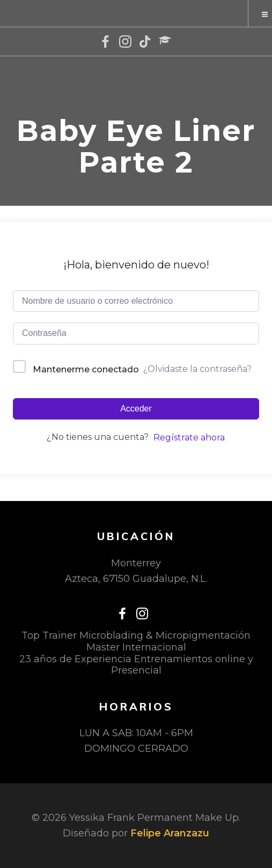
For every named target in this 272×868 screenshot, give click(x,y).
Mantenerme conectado (86, 369)
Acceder (136, 409)
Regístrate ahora (189, 437)
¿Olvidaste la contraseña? (197, 369)
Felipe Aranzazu (170, 833)
